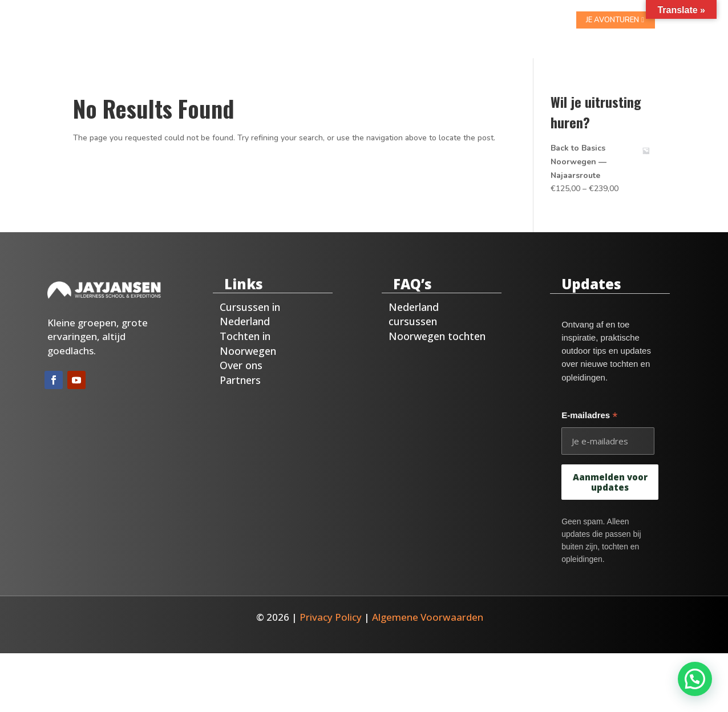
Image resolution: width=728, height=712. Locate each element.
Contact (436, 21)
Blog (478, 21)
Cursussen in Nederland (250, 314)
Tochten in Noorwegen (248, 343)
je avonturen (612, 20)
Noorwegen (325, 21)
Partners (240, 380)
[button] (695, 679)
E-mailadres (589, 416)
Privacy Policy (331, 617)
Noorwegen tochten (437, 336)
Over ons (385, 21)
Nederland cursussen (414, 314)
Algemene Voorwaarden (428, 617)
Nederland (263, 21)
